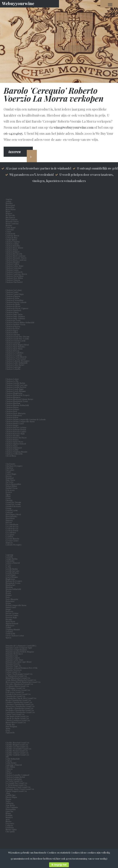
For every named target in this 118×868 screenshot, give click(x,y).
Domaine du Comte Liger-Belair (19, 662)
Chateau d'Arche (12, 298)
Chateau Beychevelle (14, 254)
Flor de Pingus (12, 797)
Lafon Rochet (11, 763)
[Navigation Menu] (110, 4)
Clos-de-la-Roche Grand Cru (17, 718)
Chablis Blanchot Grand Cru (17, 743)
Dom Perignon (11, 726)
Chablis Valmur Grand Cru (17, 753)
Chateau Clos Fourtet (14, 282)
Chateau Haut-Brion (14, 349)
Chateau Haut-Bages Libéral (17, 345)
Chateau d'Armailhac (15, 300)
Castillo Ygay (11, 795)
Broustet (9, 225)
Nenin (8, 593)
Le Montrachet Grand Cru (16, 676)
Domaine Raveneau (14, 670)
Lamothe (10, 557)
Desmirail (10, 478)
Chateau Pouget (12, 425)
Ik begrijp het (59, 865)
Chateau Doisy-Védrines (15, 318)
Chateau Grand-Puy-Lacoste (17, 339)
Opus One (10, 811)
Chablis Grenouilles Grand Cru (18, 749)
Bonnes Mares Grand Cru (16, 722)
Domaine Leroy (12, 656)
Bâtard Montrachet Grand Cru (18, 678)
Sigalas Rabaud (12, 623)
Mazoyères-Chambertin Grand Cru (20, 706)
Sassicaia (10, 543)
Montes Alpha (11, 829)
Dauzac (9, 476)
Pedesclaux (10, 601)
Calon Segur (11, 227)
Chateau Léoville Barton (15, 383)
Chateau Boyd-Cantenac (16, 256)
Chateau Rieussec (13, 436)
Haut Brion (11, 518)
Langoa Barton (12, 559)
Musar (9, 813)
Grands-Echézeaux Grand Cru (18, 694)
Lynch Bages (11, 575)
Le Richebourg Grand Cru (16, 785)
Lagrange (10, 555)
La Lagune (10, 534)
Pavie (8, 597)
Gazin (9, 498)
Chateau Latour (12, 379)
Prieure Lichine (12, 613)
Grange (9, 508)
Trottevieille (10, 633)
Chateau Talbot (12, 450)
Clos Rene (10, 468)
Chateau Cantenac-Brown (16, 274)
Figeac (8, 494)
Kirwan (9, 522)
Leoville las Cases (13, 571)
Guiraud (10, 512)
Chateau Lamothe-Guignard (17, 775)
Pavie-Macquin (12, 599)
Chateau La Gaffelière (15, 353)
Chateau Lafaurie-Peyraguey (18, 361)
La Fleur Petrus (12, 530)
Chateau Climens (13, 280)
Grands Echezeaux (14, 506)
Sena (8, 819)
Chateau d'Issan (12, 312)
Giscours (9, 500)
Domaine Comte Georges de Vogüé (19, 648)
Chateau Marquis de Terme (17, 401)
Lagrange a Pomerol (14, 765)
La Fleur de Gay (12, 528)
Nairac (9, 591)
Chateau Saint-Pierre (14, 442)
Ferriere (9, 492)
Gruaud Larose (12, 510)
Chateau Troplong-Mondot (17, 452)
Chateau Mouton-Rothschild (17, 405)
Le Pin (9, 567)
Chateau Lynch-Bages (14, 389)
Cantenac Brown (13, 236)
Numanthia (11, 809)
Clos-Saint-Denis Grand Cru (17, 716)
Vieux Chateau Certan (15, 635)
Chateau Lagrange (13, 367)
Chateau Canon (12, 270)
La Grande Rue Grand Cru (16, 783)
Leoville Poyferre (12, 573)
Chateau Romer (12, 440)
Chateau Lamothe (13, 369)
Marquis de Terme (13, 583)
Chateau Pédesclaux (14, 415)
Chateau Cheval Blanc (15, 276)
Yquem (8, 638)
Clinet (9, 771)
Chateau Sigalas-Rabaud (16, 444)
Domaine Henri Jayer (14, 654)
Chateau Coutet (12, 292)
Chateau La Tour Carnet (16, 359)
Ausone (9, 201)
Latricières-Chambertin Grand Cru (20, 712)
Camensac (10, 229)
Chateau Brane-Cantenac (16, 260)
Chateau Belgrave (13, 252)
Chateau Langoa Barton (15, 777)
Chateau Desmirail (13, 310)
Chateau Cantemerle (14, 272)
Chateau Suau (12, 446)
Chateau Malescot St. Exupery (18, 395)
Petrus (9, 603)
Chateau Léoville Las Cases (16, 385)
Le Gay (9, 565)
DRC (7, 757)
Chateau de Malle (13, 304)
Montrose (10, 587)
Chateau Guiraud (13, 343)
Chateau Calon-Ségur (14, 266)
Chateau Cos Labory (14, 290)
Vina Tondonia (12, 807)
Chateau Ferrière (13, 328)
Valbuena (10, 803)
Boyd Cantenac (12, 219)
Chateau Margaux (13, 397)
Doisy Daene (11, 480)
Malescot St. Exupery (14, 581)
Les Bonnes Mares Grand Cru (17, 686)
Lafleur (9, 761)
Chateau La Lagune (14, 355)
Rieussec (9, 619)
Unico (8, 801)
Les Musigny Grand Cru (15, 688)
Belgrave (9, 213)
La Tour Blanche (13, 539)
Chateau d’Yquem (13, 296)
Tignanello (10, 732)
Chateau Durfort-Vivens (15, 324)
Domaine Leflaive (13, 658)
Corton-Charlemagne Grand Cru (19, 674)
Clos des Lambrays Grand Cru (18, 720)
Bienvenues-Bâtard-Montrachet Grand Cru (23, 682)
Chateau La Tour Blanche (16, 357)
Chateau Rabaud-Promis (16, 429)
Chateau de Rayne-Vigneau (17, 308)
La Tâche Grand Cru (14, 781)
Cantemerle (11, 234)
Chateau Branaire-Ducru (16, 258)
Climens (9, 769)
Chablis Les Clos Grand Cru (17, 747)
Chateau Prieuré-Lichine (16, 427)
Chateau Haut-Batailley (16, 347)
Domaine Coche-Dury (15, 660)
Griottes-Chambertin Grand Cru (19, 702)
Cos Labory (10, 470)
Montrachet (11, 585)
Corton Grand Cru (13, 672)
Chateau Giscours (13, 335)
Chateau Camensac (14, 268)
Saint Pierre (11, 621)
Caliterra (9, 825)
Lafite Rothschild (13, 759)
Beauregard (11, 205)
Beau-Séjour (11, 209)
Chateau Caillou (12, 264)
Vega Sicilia (11, 805)
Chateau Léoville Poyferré (16, 387)
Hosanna (10, 520)
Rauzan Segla (12, 617)
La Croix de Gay (12, 526)
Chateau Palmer (12, 409)
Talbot (9, 627)
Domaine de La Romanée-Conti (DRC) (21, 646)
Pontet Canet (11, 607)
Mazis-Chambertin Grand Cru (18, 700)
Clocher (9, 773)
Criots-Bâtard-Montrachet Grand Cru (21, 680)
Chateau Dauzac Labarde (16, 302)
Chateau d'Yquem (13, 326)
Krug (8, 730)
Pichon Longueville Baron (16, 605)
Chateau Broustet (13, 262)
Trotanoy (10, 631)
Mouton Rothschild (14, 589)
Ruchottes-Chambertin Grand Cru (20, 710)
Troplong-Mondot (13, 629)
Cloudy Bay (10, 724)
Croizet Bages (11, 474)
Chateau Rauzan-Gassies (16, 431)
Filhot (8, 496)
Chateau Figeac (12, 330)
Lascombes (10, 561)
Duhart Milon (12, 486)
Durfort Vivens (12, 488)
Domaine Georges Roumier (16, 650)
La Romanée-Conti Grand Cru (18, 787)
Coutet (9, 472)
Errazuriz (10, 823)
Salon (8, 728)
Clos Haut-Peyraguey (14, 466)
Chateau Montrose (13, 403)
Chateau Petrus (12, 417)
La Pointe (10, 537)
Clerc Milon (11, 767)
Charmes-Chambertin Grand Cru (20, 704)
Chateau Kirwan (12, 351)
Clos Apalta (10, 831)
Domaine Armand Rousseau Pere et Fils (21, 668)
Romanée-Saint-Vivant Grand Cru (20, 789)
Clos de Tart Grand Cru (15, 714)
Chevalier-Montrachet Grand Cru (19, 684)
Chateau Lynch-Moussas (16, 391)
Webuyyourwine (18, 3)
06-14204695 (13, 133)
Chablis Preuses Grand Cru (17, 751)
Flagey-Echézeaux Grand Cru (18, 690)
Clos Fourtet (10, 464)
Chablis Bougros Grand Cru (17, 745)
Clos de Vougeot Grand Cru (16, 791)
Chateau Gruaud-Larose (16, 341)
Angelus (9, 199)
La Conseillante (12, 524)
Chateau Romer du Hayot (16, 438)
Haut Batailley (12, 516)
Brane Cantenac (13, 223)
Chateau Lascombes (14, 779)
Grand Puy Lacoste (14, 504)
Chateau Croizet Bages (15, 294)
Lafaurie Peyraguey (14, 545)
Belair (8, 211)
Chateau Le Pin (12, 381)
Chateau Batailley (13, 246)
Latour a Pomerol (13, 563)
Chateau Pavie (11, 411)
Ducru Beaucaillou (13, 484)
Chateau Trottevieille (14, 454)
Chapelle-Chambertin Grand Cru (19, 708)
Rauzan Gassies (12, 615)
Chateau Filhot (12, 332)
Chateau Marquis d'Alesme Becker (19, 399)
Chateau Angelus (13, 242)
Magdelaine (10, 579)
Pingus (8, 799)
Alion (8, 793)
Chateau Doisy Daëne (14, 314)
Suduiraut (10, 625)
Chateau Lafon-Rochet (15, 365)
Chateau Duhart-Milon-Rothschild (20, 322)
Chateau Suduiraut (14, 448)
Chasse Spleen (11, 240)
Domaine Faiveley (13, 664)
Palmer (9, 595)
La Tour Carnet (12, 541)
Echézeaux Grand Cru (15, 692)
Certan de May (12, 238)
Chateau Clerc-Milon (14, 278)
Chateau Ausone (12, 244)
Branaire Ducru (12, 221)
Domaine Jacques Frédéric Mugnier (20, 652)
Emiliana (10, 827)
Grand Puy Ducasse (14, 502)
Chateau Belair (12, 250)
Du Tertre (10, 482)
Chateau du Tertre (13, 320)
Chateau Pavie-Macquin (16, 413)
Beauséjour (10, 207)
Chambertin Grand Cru (15, 696)
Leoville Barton (12, 569)
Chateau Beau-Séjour (14, 248)
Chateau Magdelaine (14, 393)
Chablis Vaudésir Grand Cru (17, 755)
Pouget (9, 609)
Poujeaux (10, 611)
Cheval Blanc (11, 456)
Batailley (10, 203)
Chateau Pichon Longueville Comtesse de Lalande (26, 419)
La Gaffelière (11, 532)
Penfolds (9, 815)
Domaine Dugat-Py (14, 666)
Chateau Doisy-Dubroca (15, 316)
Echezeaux (11, 490)
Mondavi (10, 817)
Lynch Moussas (12, 577)
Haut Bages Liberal (14, 514)
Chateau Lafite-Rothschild (17, 363)
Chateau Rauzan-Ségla (15, 433)
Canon (8, 231)
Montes (8, 821)
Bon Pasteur (11, 217)
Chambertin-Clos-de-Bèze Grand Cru (21, 698)
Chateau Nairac (12, 407)
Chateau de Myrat (13, 306)
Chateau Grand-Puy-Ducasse (18, 337)
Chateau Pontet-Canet (15, 423)
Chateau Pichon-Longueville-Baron (20, 421)
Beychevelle (11, 215)
